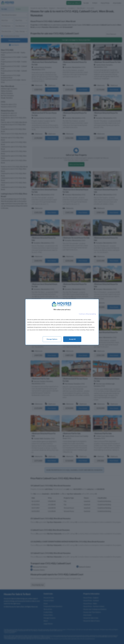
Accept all (72, 339)
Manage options (52, 339)
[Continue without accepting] (87, 314)
